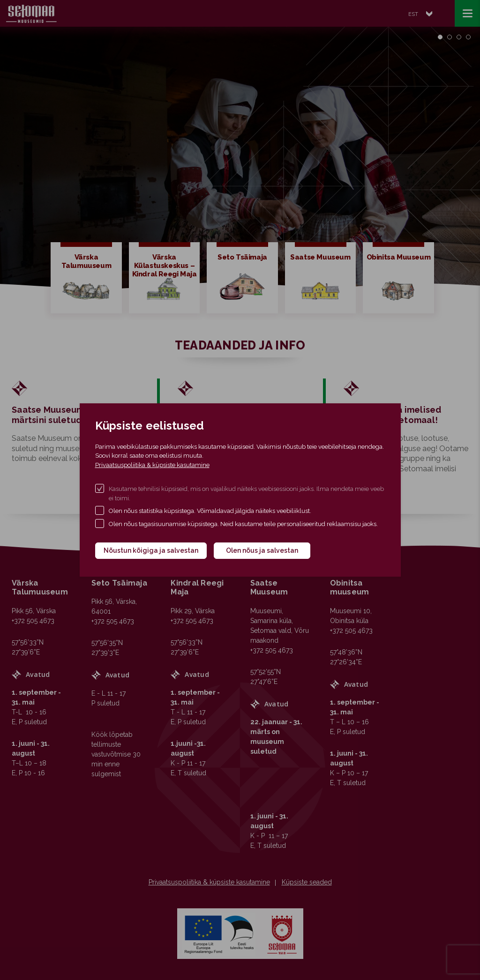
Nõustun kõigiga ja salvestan (151, 550)
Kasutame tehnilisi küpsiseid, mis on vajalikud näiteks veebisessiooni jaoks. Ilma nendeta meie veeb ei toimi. (246, 494)
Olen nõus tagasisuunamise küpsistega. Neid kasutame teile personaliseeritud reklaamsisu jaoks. (243, 524)
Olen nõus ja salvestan (262, 550)
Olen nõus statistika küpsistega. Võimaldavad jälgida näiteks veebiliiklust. (210, 511)
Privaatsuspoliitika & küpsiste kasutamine (152, 465)
